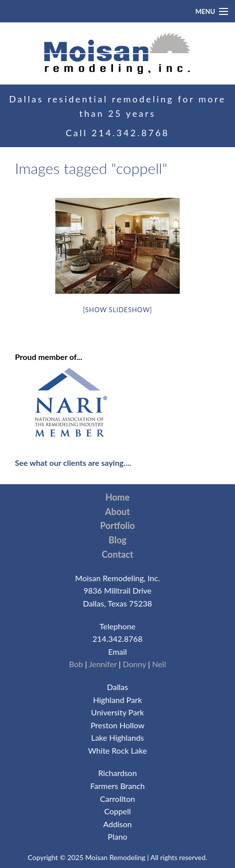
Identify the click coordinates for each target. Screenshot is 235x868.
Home (118, 497)
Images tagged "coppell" (91, 168)
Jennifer (103, 664)
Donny (135, 664)
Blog (117, 540)
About (117, 512)
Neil (159, 664)
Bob (76, 664)
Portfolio (117, 525)
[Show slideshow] (117, 310)
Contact (117, 554)
